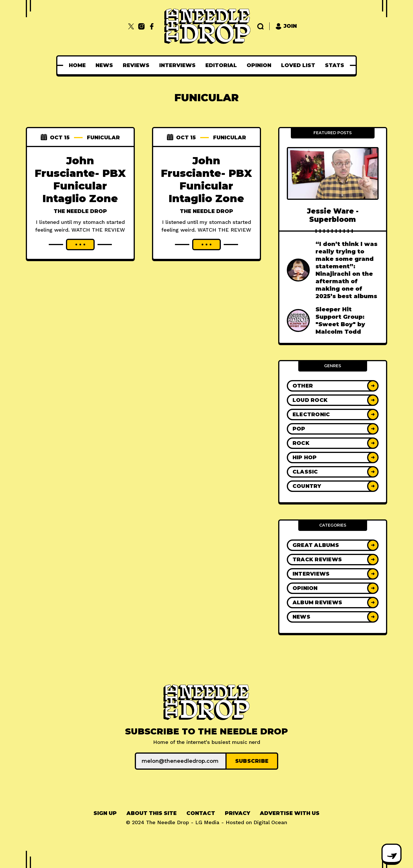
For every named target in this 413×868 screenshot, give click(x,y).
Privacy (237, 813)
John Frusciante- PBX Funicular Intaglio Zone (80, 179)
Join (286, 26)
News (104, 65)
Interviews (177, 65)
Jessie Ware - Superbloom (333, 215)
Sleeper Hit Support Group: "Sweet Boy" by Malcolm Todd (340, 320)
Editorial (221, 65)
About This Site (152, 813)
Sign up (105, 813)
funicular (103, 138)
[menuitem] (77, 65)
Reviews (136, 65)
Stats (335, 65)
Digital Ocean (270, 822)
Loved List (298, 65)
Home (77, 65)
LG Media (207, 822)
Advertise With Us (290, 813)
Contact (201, 813)
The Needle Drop (80, 211)
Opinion (259, 65)
